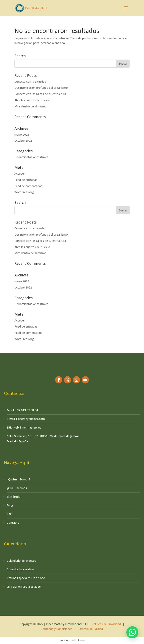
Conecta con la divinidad (30, 82)
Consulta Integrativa (20, 569)
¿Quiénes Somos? (19, 479)
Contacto (13, 523)
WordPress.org (24, 192)
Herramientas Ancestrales (31, 157)
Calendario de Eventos (21, 561)
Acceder (20, 174)
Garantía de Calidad (90, 629)
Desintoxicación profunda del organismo (41, 88)
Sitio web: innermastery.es (24, 427)
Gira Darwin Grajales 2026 (24, 587)
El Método (14, 497)
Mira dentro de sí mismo (30, 106)
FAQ (10, 514)
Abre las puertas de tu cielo (32, 100)
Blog (10, 505)
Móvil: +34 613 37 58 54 (22, 410)
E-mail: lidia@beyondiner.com (26, 419)
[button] (132, 632)
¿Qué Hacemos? (18, 488)
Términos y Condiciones (57, 629)
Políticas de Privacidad (106, 624)
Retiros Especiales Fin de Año (26, 578)
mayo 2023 (22, 134)
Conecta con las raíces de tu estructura (40, 94)
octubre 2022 (23, 141)
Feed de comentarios (28, 186)
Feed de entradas (26, 180)
